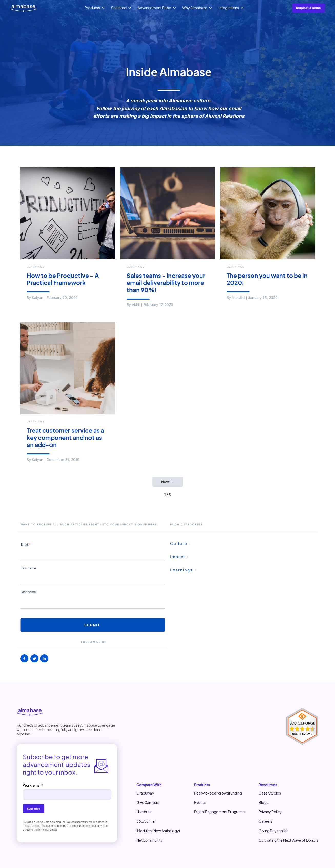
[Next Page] (168, 482)
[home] (23, 8)
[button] (95, 8)
